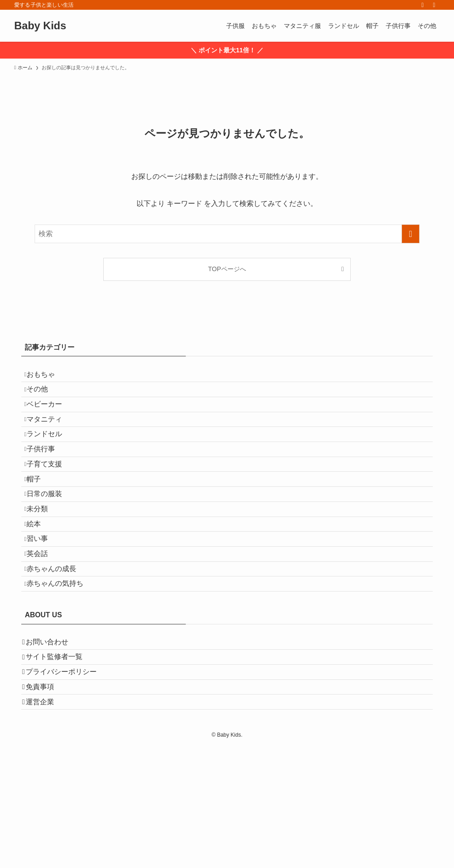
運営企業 (46, 820)
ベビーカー (51, 419)
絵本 (41, 587)
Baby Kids (40, 26)
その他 (44, 398)
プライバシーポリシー (67, 778)
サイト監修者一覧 (60, 757)
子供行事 (48, 482)
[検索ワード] (227, 234)
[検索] (434, 5)
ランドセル (51, 461)
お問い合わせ (53, 736)
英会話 (44, 629)
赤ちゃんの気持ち (62, 672)
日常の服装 (51, 546)
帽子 (41, 524)
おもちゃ (48, 377)
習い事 (44, 609)
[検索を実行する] (411, 234)
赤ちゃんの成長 (59, 651)
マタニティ (51, 440)
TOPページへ (227, 269)
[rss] (423, 5)
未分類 (44, 566)
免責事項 (46, 799)
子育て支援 (51, 503)
